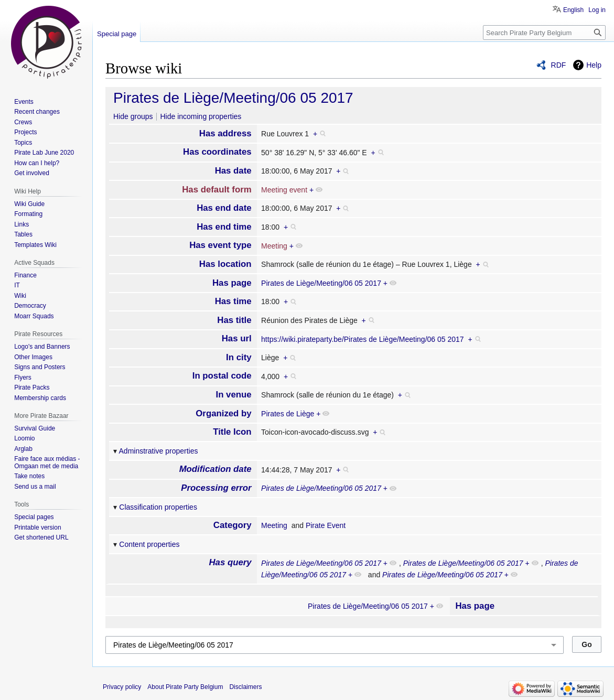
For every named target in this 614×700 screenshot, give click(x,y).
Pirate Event (326, 525)
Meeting (274, 246)
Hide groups (133, 116)
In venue (234, 395)
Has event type (220, 245)
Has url (237, 338)
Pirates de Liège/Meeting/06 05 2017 (233, 98)
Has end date (224, 208)
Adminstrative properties (159, 451)
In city (239, 357)
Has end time (224, 227)
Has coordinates (217, 152)
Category (233, 525)
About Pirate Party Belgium (185, 687)
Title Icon (232, 432)
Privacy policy (122, 687)
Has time (233, 301)
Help (594, 65)
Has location (225, 264)
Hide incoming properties (201, 116)
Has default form (217, 190)
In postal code (222, 376)
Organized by (223, 413)
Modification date (216, 469)
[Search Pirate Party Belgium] (544, 33)
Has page (232, 283)
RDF (559, 65)
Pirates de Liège (288, 414)
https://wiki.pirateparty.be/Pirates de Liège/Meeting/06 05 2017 (363, 339)
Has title (234, 320)
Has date (233, 171)
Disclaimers (245, 687)
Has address (225, 133)
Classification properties (158, 507)
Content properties (149, 544)
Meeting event (284, 190)
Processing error (216, 488)
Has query (230, 562)
